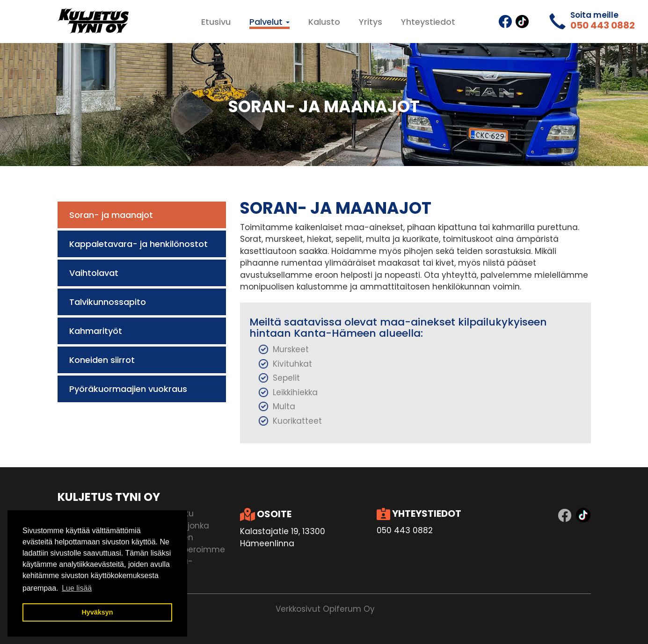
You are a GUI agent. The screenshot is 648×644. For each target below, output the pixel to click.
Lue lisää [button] (77, 588)
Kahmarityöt (96, 331)
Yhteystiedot (428, 22)
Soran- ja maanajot (111, 215)
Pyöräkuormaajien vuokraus (128, 389)
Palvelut (269, 22)
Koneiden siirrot (102, 360)
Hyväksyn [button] (97, 612)
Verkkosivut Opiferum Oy (325, 609)
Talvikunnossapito (108, 302)
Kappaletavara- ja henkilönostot (138, 244)
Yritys (371, 22)
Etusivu (216, 22)
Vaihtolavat (94, 273)
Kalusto (324, 22)
